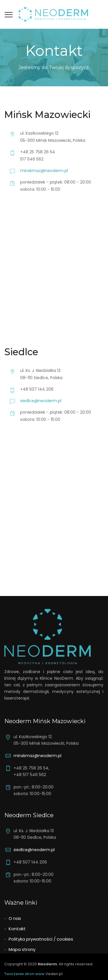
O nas (15, 918)
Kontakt (17, 929)
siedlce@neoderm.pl (41, 401)
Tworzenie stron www (24, 974)
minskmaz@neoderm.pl (44, 171)
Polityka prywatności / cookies (41, 939)
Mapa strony (22, 949)
